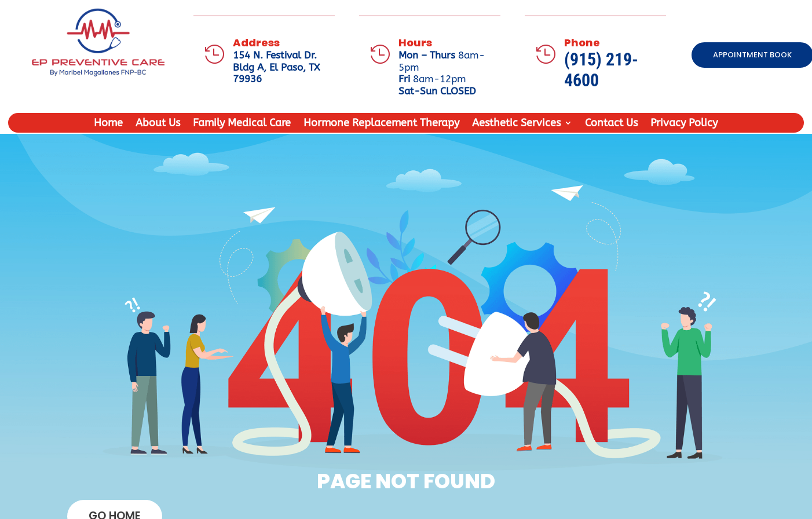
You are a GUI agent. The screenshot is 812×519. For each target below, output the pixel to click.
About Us (158, 124)
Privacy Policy (684, 124)
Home (108, 124)
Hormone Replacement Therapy (381, 124)
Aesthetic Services (516, 124)
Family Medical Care (242, 124)
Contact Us (611, 124)
